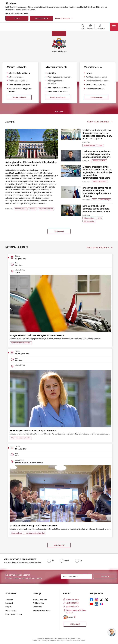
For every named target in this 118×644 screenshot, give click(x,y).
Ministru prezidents (99, 161)
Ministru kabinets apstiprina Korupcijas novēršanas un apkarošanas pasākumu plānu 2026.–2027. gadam (97, 134)
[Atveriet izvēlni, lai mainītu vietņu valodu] (90, 27)
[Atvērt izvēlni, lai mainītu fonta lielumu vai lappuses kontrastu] (100, 27)
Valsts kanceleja (97, 97)
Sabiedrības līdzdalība (46, 209)
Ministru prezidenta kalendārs (21, 343)
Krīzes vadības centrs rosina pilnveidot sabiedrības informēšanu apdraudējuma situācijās (97, 192)
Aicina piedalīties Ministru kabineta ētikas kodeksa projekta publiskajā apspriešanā (31, 164)
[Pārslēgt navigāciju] (114, 27)
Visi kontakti (75, 624)
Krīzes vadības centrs (14, 614)
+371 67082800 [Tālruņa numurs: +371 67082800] (72, 599)
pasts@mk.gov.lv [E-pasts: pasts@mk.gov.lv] (73, 607)
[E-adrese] (68, 617)
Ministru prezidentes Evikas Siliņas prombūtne (34, 431)
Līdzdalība (32, 209)
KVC (94, 200)
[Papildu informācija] (74, 617)
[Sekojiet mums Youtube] (91, 604)
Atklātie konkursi (89, 218)
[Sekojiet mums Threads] (106, 600)
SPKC (100, 218)
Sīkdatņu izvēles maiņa (42, 610)
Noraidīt (17, 18)
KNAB (100, 145)
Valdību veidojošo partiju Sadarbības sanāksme (34, 526)
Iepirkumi (9, 603)
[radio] (50, 560)
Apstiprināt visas (41, 18)
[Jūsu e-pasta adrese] (76, 576)
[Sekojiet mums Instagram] (96, 600)
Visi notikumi (59, 545)
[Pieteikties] (105, 576)
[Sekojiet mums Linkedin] (96, 604)
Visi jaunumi (59, 231)
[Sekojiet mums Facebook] (91, 600)
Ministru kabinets (19, 97)
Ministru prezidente (58, 97)
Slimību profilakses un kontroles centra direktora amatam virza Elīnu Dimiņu (96, 209)
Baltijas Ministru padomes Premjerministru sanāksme (37, 335)
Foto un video (11, 610)
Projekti (8, 607)
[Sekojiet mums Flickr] (101, 604)
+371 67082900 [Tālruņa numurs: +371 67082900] (72, 603)
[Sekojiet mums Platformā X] (101, 600)
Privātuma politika (40, 599)
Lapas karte (38, 607)
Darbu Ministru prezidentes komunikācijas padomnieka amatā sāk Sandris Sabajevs (97, 154)
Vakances (9, 599)
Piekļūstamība (38, 603)
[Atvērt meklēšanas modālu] (83, 27)
